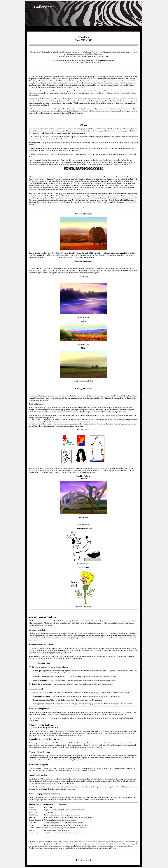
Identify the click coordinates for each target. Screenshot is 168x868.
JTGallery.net (41, 7)
